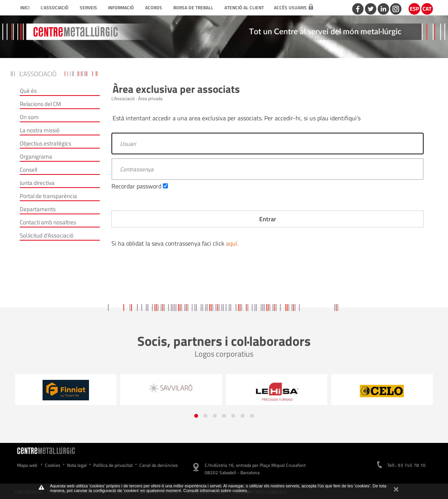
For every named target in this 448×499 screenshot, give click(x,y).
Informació (121, 8)
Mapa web (27, 465)
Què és (28, 91)
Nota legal (77, 465)
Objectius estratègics (45, 143)
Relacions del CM (40, 104)
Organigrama (36, 156)
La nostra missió (40, 130)
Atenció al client (244, 8)
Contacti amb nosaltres (48, 222)
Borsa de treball (193, 8)
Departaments (38, 209)
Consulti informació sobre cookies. (216, 490)
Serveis (88, 8)
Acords (154, 8)
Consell (28, 170)
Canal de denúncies (159, 465)
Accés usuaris (293, 8)
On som (29, 117)
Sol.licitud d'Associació (47, 235)
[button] (196, 416)
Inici (25, 8)
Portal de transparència (48, 196)
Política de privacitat (113, 465)
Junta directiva (37, 183)
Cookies (53, 465)
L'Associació (55, 8)
